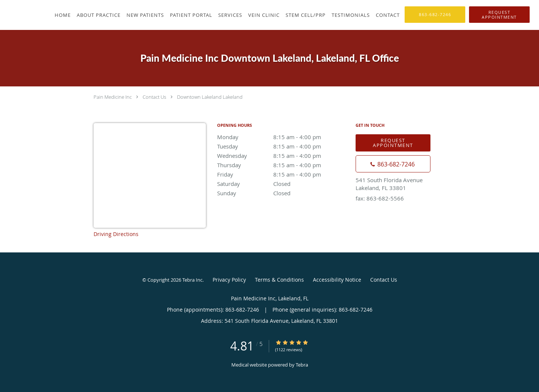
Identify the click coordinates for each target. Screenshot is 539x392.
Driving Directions (116, 234)
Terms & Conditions (279, 280)
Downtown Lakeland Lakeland (210, 97)
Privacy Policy (229, 280)
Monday (283, 137)
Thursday (283, 165)
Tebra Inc (192, 280)
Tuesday (283, 146)
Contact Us (154, 97)
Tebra (302, 365)
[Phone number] (393, 164)
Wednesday (283, 156)
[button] (499, 15)
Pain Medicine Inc (113, 97)
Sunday (283, 193)
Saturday (283, 184)
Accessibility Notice (337, 280)
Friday (283, 174)
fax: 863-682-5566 (380, 198)
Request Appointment (393, 143)
